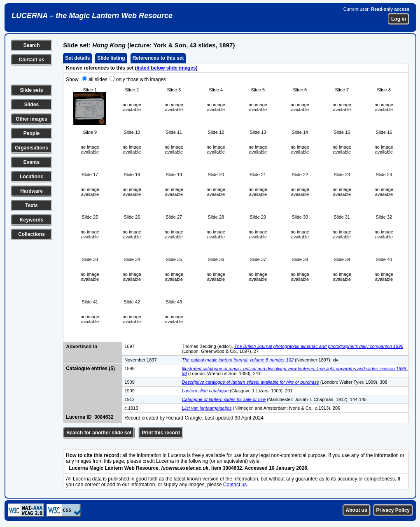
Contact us (31, 60)
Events (31, 162)
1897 (129, 346)
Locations (31, 177)
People (31, 133)
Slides (31, 105)
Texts (31, 205)
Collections (31, 234)
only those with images (141, 79)
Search (31, 45)
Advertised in (82, 347)
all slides (98, 79)
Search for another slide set (99, 433)
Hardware (31, 191)
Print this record (161, 433)
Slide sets (31, 90)
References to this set (158, 58)
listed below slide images (166, 68)
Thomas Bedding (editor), (208, 346)
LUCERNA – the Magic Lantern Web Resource (92, 16)
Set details (77, 58)
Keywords (31, 220)
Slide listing (111, 58)
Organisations (31, 148)
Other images (31, 119)
